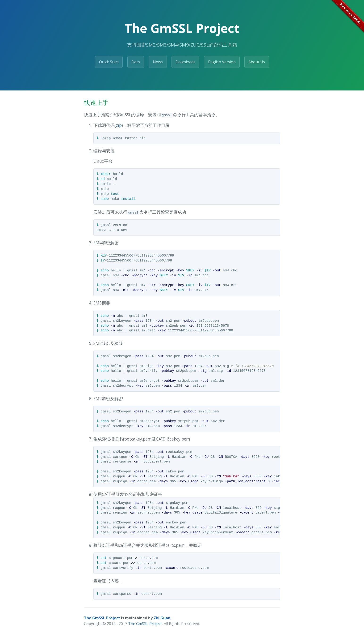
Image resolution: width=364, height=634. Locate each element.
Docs (136, 62)
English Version (222, 62)
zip (119, 125)
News (158, 62)
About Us (257, 62)
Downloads (185, 62)
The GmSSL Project (102, 618)
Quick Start (109, 62)
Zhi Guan (162, 618)
